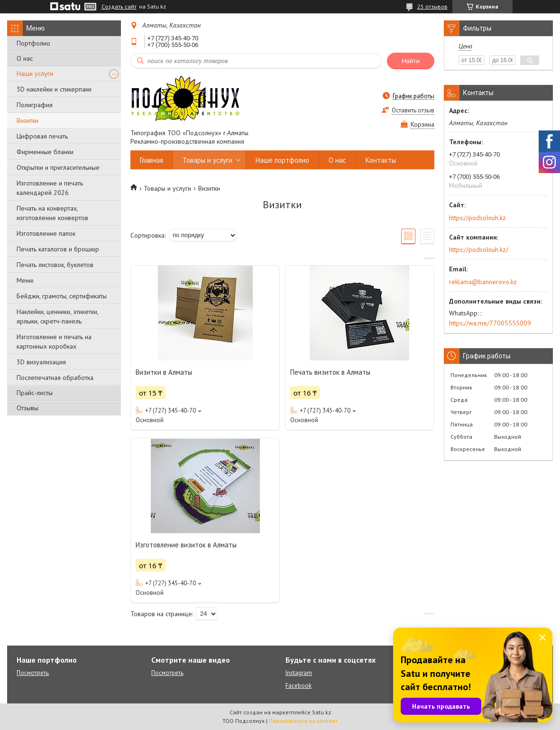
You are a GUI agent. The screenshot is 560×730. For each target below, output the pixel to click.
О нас (25, 58)
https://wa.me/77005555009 (490, 323)
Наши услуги (35, 74)
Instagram (299, 673)
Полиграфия (35, 105)
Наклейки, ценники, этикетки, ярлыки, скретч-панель (57, 316)
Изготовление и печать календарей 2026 (50, 188)
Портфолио (33, 43)
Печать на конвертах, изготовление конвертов (52, 213)
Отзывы (28, 408)
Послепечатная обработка (55, 378)
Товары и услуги (207, 160)
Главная (151, 160)
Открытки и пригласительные (58, 167)
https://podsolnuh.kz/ (479, 249)
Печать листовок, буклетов (55, 265)
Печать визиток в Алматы (330, 372)
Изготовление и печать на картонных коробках (54, 342)
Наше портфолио (282, 160)
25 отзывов (432, 6)
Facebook (298, 686)
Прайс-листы (35, 393)
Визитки (28, 120)
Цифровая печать (42, 136)
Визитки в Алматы (164, 372)
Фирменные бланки (45, 152)
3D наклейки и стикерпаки (54, 89)
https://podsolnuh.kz (477, 218)
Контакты (381, 160)
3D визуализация (41, 362)
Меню (25, 280)
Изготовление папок (46, 233)
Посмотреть (33, 673)
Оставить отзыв (413, 110)
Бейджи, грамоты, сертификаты (62, 296)
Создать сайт (119, 7)
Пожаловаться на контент (303, 721)
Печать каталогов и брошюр (58, 249)
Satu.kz (321, 712)
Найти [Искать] (411, 61)
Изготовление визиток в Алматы (186, 545)
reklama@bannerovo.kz (483, 282)
